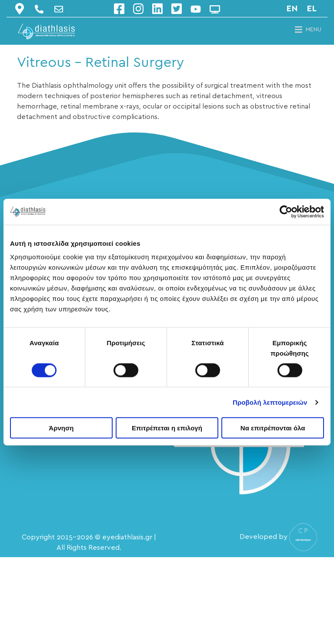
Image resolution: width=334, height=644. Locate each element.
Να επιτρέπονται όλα (273, 428)
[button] (314, 30)
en (292, 9)
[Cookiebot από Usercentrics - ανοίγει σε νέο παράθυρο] (286, 211)
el (312, 9)
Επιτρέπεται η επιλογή (167, 428)
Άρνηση (61, 428)
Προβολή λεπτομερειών (270, 402)
